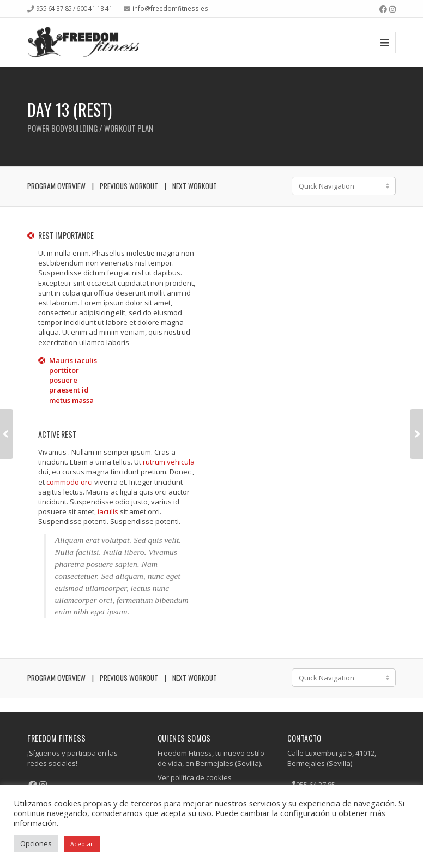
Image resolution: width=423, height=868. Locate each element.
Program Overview (56, 186)
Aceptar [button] (82, 844)
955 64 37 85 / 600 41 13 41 (74, 8)
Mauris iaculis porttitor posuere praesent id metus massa (73, 380)
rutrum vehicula (169, 462)
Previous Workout (129, 186)
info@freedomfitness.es (170, 8)
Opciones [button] (36, 843)
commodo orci (70, 482)
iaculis (108, 511)
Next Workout (195, 186)
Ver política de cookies (195, 777)
